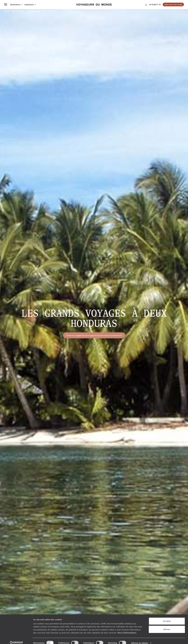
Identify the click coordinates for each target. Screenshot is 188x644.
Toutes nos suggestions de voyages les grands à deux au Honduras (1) (94, 335)
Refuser (167, 625)
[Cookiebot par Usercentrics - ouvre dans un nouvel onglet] (16, 639)
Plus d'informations (127, 629)
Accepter (167, 617)
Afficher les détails (140, 639)
